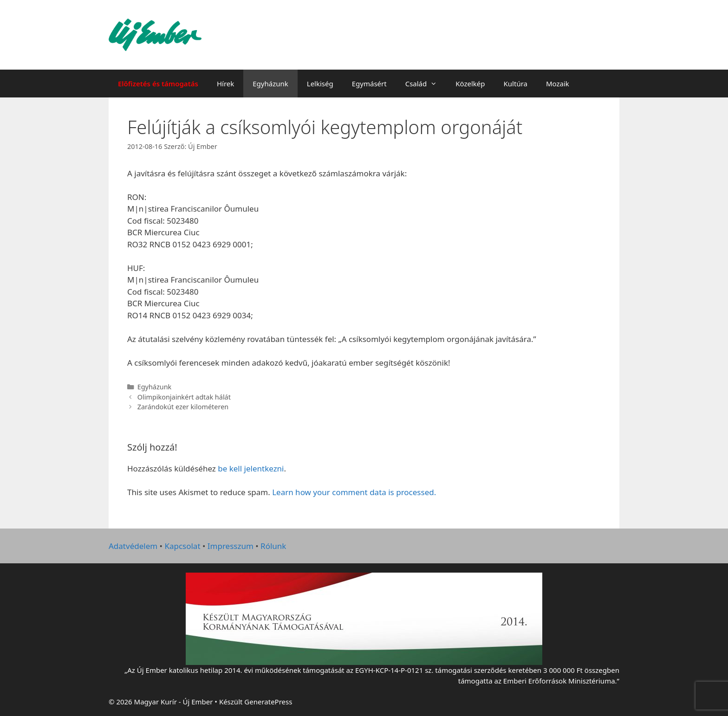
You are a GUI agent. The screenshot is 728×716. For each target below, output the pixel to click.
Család (426, 84)
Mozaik (558, 84)
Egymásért (369, 84)
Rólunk (273, 546)
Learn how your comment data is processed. (354, 492)
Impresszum (231, 546)
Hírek (225, 84)
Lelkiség (320, 84)
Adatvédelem (133, 546)
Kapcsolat (182, 546)
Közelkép (470, 84)
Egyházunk (270, 84)
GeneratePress (268, 702)
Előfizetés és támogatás (158, 84)
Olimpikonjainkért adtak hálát (184, 397)
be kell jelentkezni (251, 468)
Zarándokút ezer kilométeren (183, 407)
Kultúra (516, 84)
